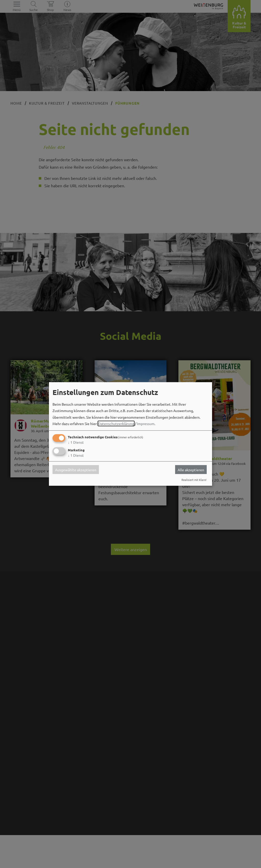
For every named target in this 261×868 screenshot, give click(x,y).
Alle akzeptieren (191, 469)
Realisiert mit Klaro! (194, 480)
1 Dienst (76, 442)
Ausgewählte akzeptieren (76, 469)
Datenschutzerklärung (116, 424)
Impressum (146, 424)
